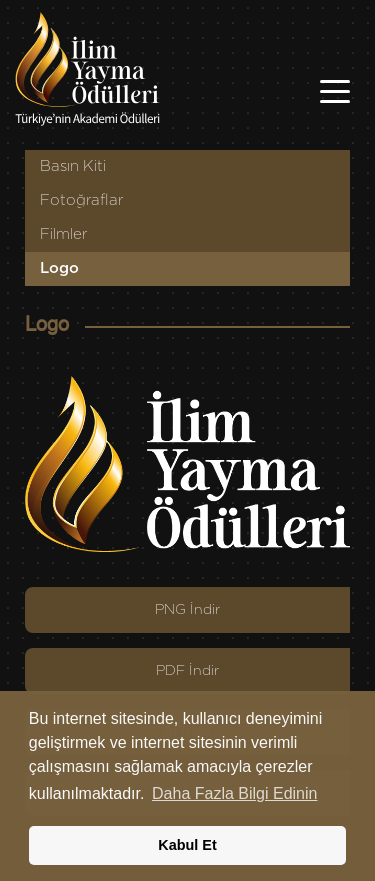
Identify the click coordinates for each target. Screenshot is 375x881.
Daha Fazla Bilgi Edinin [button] (234, 793)
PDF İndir (187, 671)
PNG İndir (187, 610)
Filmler (63, 234)
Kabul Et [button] (187, 845)
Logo (59, 268)
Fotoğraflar (81, 200)
